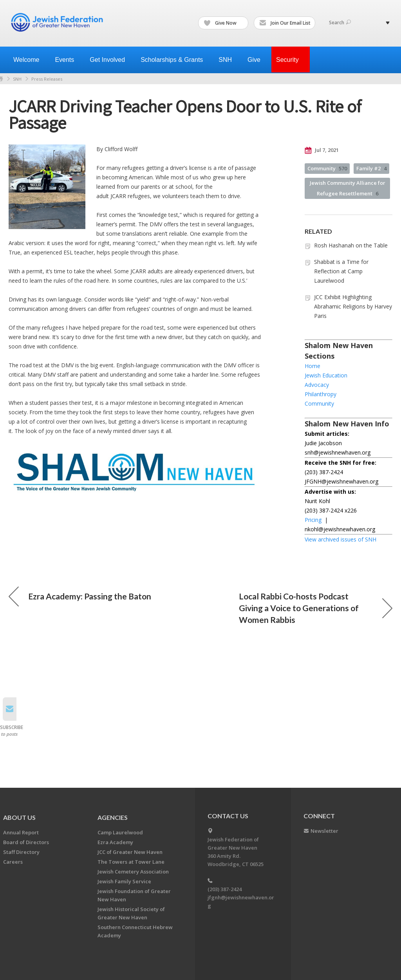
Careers (13, 862)
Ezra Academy (115, 842)
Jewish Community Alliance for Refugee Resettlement (348, 188)
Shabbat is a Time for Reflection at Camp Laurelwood (341, 271)
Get (110, 60)
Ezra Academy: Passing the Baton (80, 596)
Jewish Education (326, 375)
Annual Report (21, 832)
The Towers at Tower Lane (131, 862)
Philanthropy (321, 394)
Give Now (224, 23)
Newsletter (324, 831)
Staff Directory (21, 852)
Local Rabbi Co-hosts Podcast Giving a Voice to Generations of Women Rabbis (316, 608)
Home (312, 366)
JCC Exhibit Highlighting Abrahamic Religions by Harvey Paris (353, 306)
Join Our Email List (285, 23)
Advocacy (317, 385)
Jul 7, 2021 (322, 150)
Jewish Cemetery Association (133, 872)
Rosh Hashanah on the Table (351, 245)
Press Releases (47, 79)
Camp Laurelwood (120, 832)
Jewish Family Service (124, 881)
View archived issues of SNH (340, 539)
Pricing (313, 520)
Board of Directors (26, 842)
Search (340, 23)
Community (327, 168)
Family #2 (371, 168)
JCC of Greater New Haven (130, 852)
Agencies (113, 817)
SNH (17, 79)
